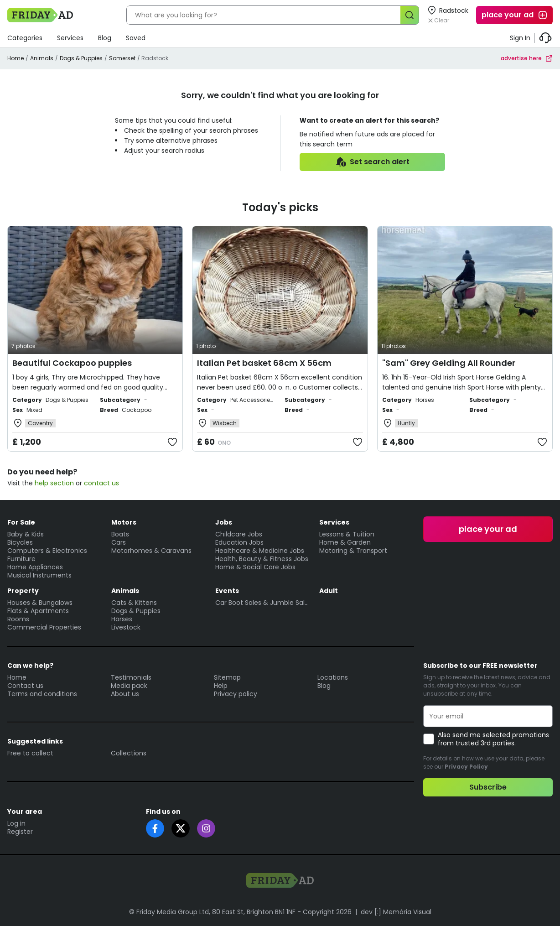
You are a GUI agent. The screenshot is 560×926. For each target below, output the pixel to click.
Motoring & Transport (353, 551)
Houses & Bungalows (40, 603)
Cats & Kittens (134, 603)
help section (54, 483)
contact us (101, 483)
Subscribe (488, 787)
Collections (129, 753)
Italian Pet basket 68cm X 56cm (264, 363)
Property (23, 591)
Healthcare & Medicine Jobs (260, 551)
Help (221, 686)
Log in (16, 823)
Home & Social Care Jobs (255, 567)
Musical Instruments (39, 575)
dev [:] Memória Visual (396, 912)
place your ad (515, 15)
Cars (119, 542)
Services (70, 38)
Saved (136, 38)
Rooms (18, 619)
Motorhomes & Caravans (151, 551)
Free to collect (30, 753)
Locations (333, 677)
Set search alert (372, 162)
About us (125, 694)
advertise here (527, 58)
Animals (42, 58)
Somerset (122, 58)
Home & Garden (345, 542)
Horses (122, 619)
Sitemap (227, 677)
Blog (105, 38)
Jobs (224, 522)
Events (227, 591)
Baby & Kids (26, 534)
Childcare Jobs (239, 534)
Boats (120, 534)
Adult (329, 591)
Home (16, 58)
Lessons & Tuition (347, 534)
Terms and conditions (42, 694)
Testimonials (131, 677)
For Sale (21, 522)
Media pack (129, 686)
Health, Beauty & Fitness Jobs (262, 559)
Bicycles (20, 542)
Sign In (520, 38)
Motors (124, 522)
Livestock (126, 627)
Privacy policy (236, 694)
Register (20, 832)
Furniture (21, 559)
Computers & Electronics (47, 551)
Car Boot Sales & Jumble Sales (263, 603)
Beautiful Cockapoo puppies (72, 363)
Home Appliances (35, 567)
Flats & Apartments (38, 611)
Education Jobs (239, 542)
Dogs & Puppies (81, 58)
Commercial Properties (44, 627)
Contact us (25, 686)
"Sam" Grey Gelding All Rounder (449, 363)
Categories (25, 38)
